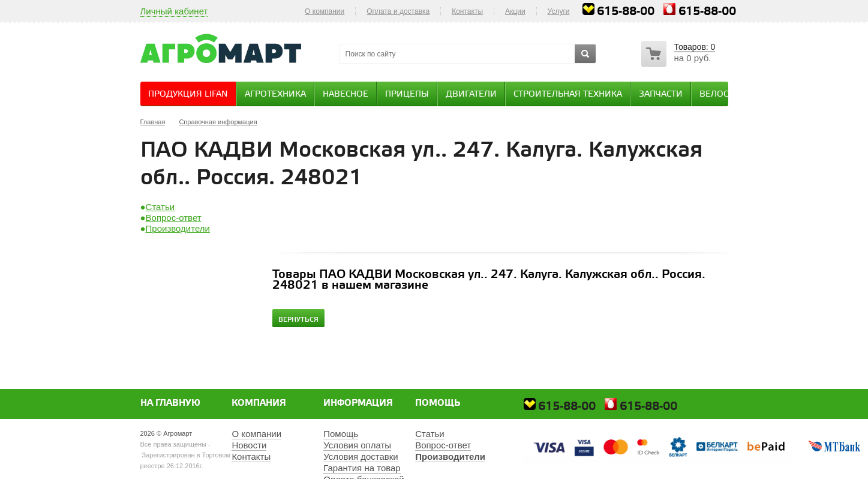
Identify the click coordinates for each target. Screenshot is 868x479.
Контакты (467, 11)
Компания (259, 403)
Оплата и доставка (398, 11)
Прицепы (407, 95)
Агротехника (275, 95)
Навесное (346, 95)
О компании (325, 11)
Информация (358, 403)
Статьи (160, 207)
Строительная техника (568, 95)
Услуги (559, 11)
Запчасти (661, 95)
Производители (178, 228)
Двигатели (471, 95)
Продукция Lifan (188, 95)
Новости (249, 445)
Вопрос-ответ (174, 218)
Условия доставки (361, 456)
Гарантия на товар (362, 468)
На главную (170, 403)
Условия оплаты (357, 445)
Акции (515, 11)
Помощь (438, 403)
